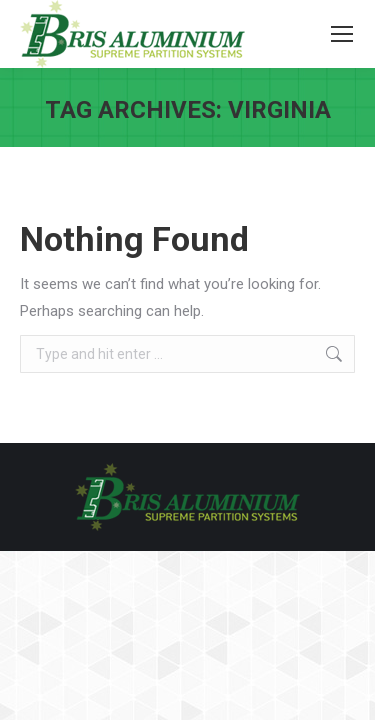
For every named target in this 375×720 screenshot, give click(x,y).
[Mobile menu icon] (342, 34)
